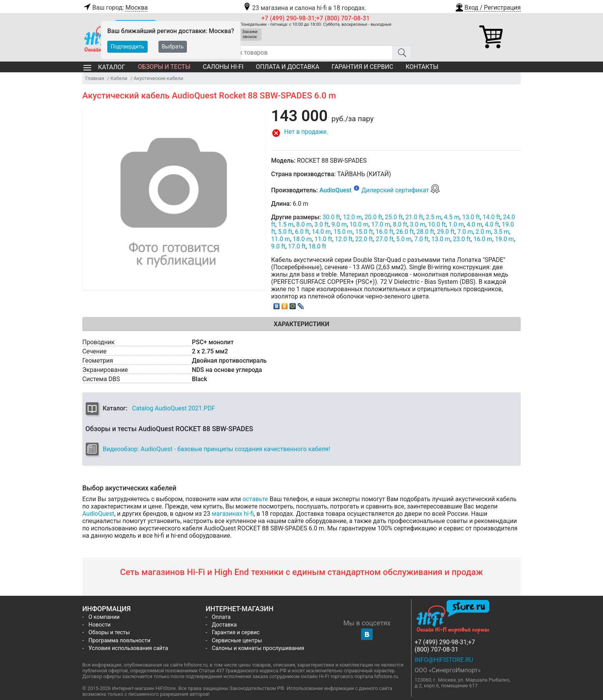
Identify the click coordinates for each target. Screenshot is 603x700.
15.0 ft (364, 232)
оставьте (255, 499)
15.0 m (343, 232)
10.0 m (359, 224)
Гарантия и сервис (362, 67)
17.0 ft (297, 246)
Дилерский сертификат (401, 190)
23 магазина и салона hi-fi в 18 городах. (304, 8)
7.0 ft (421, 239)
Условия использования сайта (128, 648)
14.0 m (321, 232)
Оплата (221, 617)
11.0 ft (323, 239)
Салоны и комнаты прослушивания (258, 648)
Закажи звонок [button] (250, 34)
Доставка (224, 625)
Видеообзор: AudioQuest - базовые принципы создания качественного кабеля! (216, 449)
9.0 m (339, 224)
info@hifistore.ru (444, 660)
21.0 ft (414, 217)
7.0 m (465, 232)
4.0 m (475, 224)
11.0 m (281, 239)
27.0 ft (385, 239)
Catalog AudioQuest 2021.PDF (173, 408)
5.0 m (404, 239)
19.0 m (504, 239)
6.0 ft (302, 232)
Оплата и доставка (287, 67)
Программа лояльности (119, 641)
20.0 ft (373, 217)
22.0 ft (364, 239)
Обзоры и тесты (164, 67)
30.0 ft (331, 217)
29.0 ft (446, 232)
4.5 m (452, 217)
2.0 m (483, 232)
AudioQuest (335, 190)
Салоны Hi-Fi (223, 67)
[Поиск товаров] (306, 53)
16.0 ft (385, 232)
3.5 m (501, 232)
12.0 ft (344, 239)
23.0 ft (462, 239)
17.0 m (381, 224)
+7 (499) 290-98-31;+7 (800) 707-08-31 (316, 18)
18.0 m (302, 239)
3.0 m (418, 224)
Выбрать (173, 47)
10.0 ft (437, 224)
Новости (100, 625)
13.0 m (441, 239)
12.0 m (352, 217)
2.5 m (433, 217)
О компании (104, 617)
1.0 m (456, 224)
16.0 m (483, 239)
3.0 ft (322, 224)
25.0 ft (394, 217)
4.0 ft (492, 224)
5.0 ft (285, 232)
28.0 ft (425, 232)
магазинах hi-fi (233, 514)
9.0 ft (278, 246)
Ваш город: (115, 8)
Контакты (422, 67)
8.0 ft (400, 224)
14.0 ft (491, 217)
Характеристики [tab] (301, 324)
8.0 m (304, 224)
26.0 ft (405, 232)
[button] (488, 7)
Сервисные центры (237, 641)
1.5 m (286, 224)
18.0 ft (317, 246)
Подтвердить (127, 47)
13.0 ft (471, 217)
